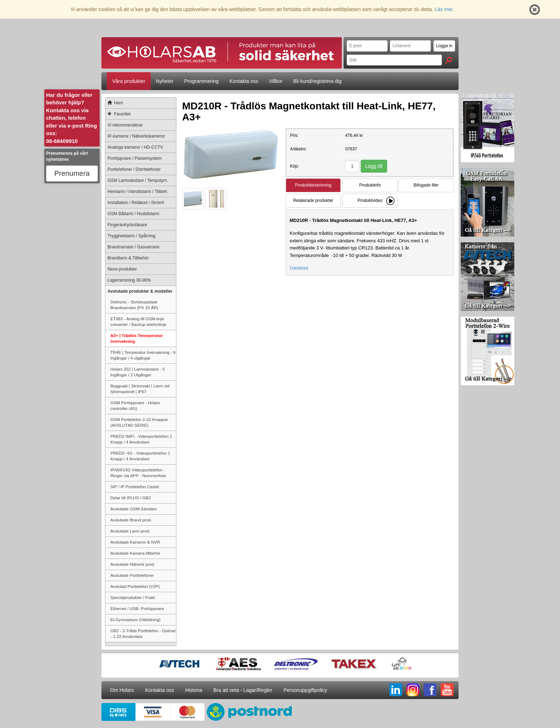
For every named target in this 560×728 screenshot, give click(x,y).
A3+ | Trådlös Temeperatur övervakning (137, 338)
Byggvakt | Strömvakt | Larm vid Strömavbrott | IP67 (140, 389)
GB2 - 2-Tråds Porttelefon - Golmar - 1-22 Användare (143, 633)
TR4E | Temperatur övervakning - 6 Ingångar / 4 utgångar (143, 355)
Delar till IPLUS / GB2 (131, 498)
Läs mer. (444, 9)
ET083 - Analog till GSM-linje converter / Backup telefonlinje (138, 321)
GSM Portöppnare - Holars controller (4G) (135, 405)
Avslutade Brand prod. (131, 520)
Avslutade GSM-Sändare (134, 509)
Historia (194, 690)
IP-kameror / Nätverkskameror (136, 136)
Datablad (299, 268)
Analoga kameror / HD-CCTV (135, 147)
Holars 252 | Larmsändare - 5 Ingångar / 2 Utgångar (138, 372)
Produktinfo (370, 185)
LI (396, 690)
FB (430, 690)
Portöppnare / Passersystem (134, 158)
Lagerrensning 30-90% (129, 280)
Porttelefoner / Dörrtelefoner (134, 169)
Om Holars (122, 690)
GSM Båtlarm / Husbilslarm (133, 214)
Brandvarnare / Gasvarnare (133, 247)
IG (413, 690)
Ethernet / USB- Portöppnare (137, 608)
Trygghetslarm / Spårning (131, 236)
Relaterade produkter (313, 200)
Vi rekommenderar (125, 125)
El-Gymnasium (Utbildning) (135, 620)
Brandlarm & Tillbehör (128, 258)
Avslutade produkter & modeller (140, 291)
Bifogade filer (426, 185)
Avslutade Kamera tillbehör (135, 553)
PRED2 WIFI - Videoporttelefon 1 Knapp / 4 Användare (141, 439)
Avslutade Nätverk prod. (133, 564)
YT (447, 690)
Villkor (276, 81)
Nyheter (165, 81)
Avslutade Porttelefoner (132, 575)
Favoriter (118, 114)
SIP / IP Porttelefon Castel (135, 487)
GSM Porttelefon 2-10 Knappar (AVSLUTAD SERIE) (139, 422)
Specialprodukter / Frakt (133, 597)
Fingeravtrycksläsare (127, 225)
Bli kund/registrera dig (317, 81)
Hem (114, 103)
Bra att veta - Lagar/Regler (243, 690)
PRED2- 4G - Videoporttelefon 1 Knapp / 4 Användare (140, 456)
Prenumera (72, 173)
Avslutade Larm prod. (130, 531)
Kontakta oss (244, 81)
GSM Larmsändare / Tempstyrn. (138, 180)
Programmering (201, 81)
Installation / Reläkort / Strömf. (136, 203)
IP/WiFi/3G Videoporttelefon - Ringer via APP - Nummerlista (138, 473)
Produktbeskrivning (313, 185)
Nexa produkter (122, 269)
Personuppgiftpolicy (305, 690)
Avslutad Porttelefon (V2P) (135, 586)
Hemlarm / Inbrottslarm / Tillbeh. (138, 192)
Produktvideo (370, 200)
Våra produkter (129, 81)
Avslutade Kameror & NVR (135, 542)
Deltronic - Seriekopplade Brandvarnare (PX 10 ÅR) (134, 305)
